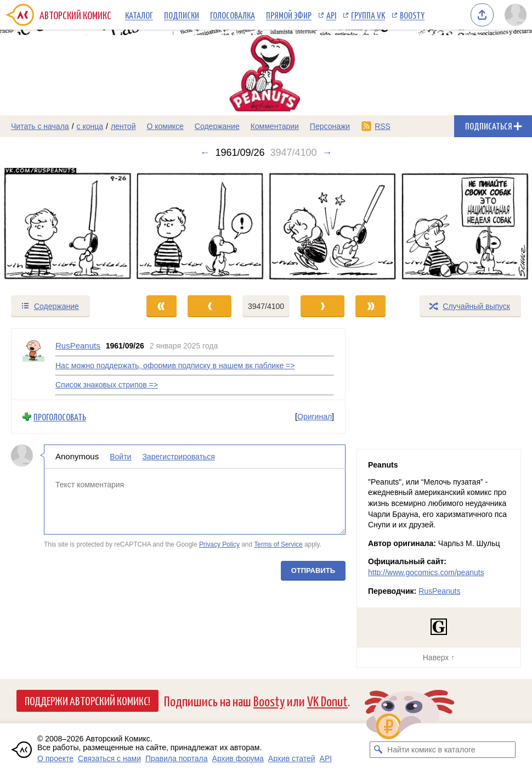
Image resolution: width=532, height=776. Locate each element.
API (331, 15)
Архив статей (292, 758)
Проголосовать (60, 416)
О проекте (55, 758)
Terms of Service (278, 544)
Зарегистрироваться (178, 457)
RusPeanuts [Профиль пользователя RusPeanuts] (78, 345)
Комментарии (275, 126)
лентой (123, 126)
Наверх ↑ (439, 657)
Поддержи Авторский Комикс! (87, 700)
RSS (383, 126)
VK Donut (327, 701)
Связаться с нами (109, 758)
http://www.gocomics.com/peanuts (426, 572)
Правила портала (177, 758)
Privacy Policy (219, 544)
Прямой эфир (289, 15)
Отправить (313, 570)
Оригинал (315, 417)
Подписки (182, 15)
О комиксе (165, 126)
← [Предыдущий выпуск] (205, 153)
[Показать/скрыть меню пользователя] (516, 15)
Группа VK (368, 15)
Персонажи (330, 126)
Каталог (139, 15)
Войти (120, 457)
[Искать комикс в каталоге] (378, 750)
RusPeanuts (439, 591)
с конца (90, 126)
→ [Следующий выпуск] (327, 153)
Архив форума (238, 758)
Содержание (217, 126)
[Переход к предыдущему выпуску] (67, 226)
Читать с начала (40, 126)
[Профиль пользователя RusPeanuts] (33, 364)
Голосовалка (233, 15)
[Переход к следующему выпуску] (266, 226)
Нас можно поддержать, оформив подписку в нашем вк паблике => (175, 365)
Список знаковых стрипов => (107, 385)
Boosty (412, 15)
